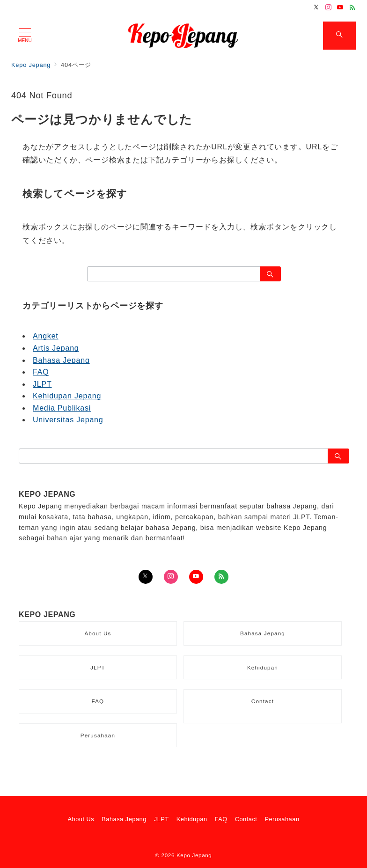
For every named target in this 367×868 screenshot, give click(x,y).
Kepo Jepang (194, 855)
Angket (46, 336)
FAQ (41, 372)
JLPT (42, 384)
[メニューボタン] (25, 36)
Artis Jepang (56, 348)
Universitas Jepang (68, 420)
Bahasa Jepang (61, 360)
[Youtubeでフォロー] (340, 8)
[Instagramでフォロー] (329, 8)
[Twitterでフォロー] (316, 8)
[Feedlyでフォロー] (352, 8)
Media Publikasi (62, 408)
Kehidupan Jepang (67, 396)
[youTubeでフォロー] (196, 577)
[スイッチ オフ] (339, 36)
